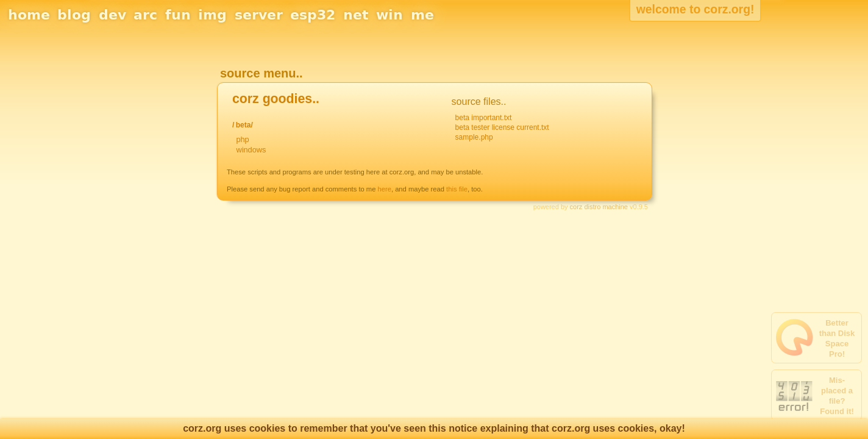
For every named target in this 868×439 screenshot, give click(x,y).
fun (178, 15)
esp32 (313, 15)
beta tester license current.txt (502, 127)
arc (145, 15)
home (29, 15)
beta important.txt (484, 118)
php (242, 139)
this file (457, 189)
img (212, 15)
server (259, 15)
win (390, 15)
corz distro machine (599, 207)
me (422, 15)
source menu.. (261, 73)
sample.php (474, 137)
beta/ (244, 125)
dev (112, 15)
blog (74, 15)
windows (251, 150)
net (356, 15)
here (385, 189)
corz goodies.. (276, 99)
